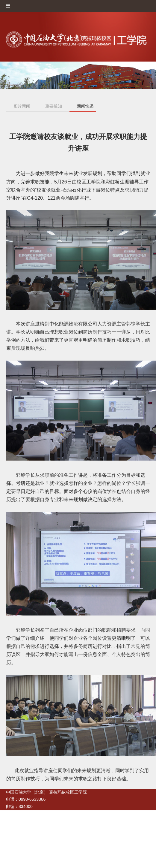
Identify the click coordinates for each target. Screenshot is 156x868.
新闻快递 (85, 106)
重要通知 (54, 106)
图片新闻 (22, 106)
